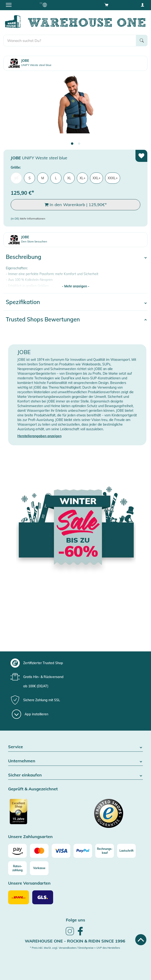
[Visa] (61, 851)
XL (69, 178)
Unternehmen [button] (75, 761)
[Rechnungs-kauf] (105, 851)
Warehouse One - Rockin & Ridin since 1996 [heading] (75, 941)
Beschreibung (24, 257)
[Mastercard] (39, 851)
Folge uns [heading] (75, 920)
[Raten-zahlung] (17, 868)
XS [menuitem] (16, 178)
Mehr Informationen (33, 218)
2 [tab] (79, 144)
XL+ (82, 178)
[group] (75, 663)
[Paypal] (83, 851)
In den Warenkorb (76, 205)
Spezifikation (23, 302)
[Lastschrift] (126, 851)
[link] (70, 935)
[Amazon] (17, 851)
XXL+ (96, 178)
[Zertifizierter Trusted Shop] (41, 814)
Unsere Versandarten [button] (29, 883)
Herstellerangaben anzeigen (39, 436)
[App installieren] (30, 714)
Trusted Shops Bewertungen (43, 319)
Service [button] (75, 747)
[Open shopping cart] (106, 5)
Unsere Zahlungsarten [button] (30, 837)
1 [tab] (72, 144)
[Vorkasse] (39, 868)
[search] (70, 41)
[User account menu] (142, 5)
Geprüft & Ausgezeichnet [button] (33, 789)
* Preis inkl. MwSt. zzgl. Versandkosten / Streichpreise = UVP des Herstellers (75, 948)
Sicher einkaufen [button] (75, 775)
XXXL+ (113, 178)
